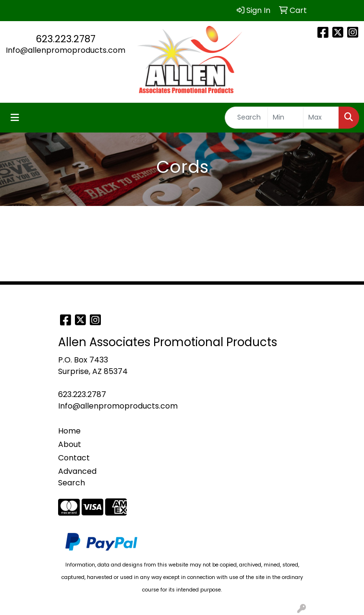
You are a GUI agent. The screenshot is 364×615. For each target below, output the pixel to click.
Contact (74, 458)
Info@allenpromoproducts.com (66, 50)
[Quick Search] (246, 118)
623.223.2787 (66, 39)
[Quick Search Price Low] (285, 118)
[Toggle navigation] (15, 118)
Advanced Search (77, 477)
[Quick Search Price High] (321, 118)
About (70, 444)
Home (69, 431)
